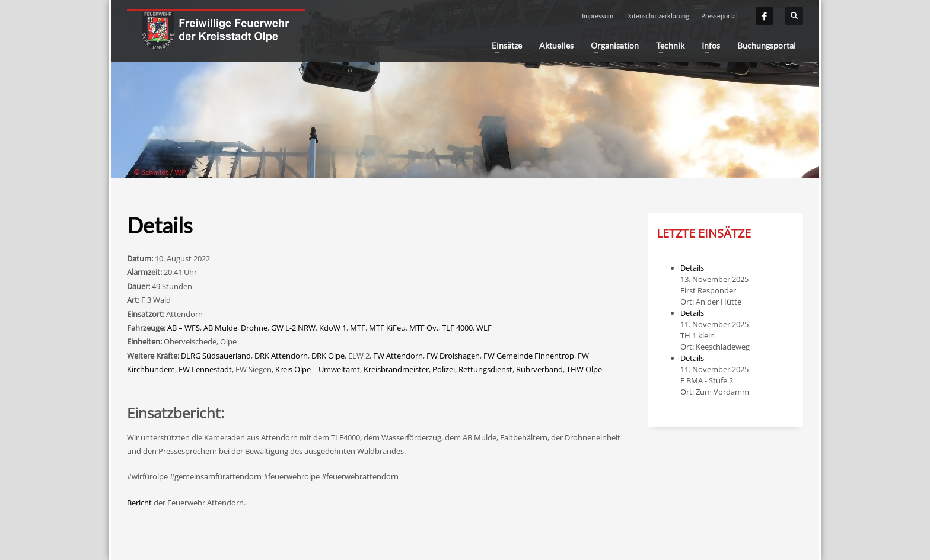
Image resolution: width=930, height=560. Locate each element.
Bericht (139, 503)
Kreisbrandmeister (396, 369)
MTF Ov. (424, 328)
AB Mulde (220, 328)
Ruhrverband (539, 369)
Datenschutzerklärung (657, 16)
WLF (484, 328)
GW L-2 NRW (293, 328)
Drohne (254, 328)
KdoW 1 (333, 328)
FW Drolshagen (453, 356)
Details (692, 268)
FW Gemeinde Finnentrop (529, 356)
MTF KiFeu (387, 328)
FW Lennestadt (205, 369)
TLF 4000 (457, 328)
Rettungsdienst (485, 369)
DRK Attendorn (281, 356)
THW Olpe (584, 369)
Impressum (598, 16)
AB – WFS (184, 328)
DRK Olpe (328, 356)
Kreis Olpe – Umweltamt (318, 369)
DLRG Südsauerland (216, 356)
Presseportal (719, 16)
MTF (358, 328)
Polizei (444, 369)
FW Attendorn (398, 356)
